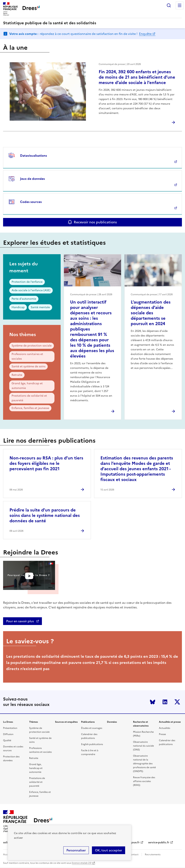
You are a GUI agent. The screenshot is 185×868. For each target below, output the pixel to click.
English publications (92, 744)
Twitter (177, 702)
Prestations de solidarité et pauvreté (29, 398)
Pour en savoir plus (20, 621)
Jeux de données (32, 179)
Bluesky (153, 702)
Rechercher (169, 5)
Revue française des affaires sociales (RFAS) (144, 781)
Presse (162, 734)
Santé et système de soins (28, 366)
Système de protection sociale (32, 346)
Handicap (18, 307)
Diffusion (8, 734)
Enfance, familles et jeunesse (30, 408)
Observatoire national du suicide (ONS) (143, 746)
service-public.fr (159, 842)
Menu (180, 5)
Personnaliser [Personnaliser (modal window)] (76, 850)
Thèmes (34, 722)
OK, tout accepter (109, 850)
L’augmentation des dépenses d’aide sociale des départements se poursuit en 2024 (151, 313)
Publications (88, 722)
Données (112, 722)
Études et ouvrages (92, 728)
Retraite (17, 375)
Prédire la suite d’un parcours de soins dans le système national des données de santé (45, 515)
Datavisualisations (34, 156)
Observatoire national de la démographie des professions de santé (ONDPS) (144, 764)
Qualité (7, 740)
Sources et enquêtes (66, 722)
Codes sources (31, 202)
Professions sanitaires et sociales (27, 356)
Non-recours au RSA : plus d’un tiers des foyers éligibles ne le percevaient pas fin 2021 (46, 463)
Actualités (165, 728)
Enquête (145, 34)
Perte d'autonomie (24, 299)
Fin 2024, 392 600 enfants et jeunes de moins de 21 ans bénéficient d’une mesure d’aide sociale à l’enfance (137, 77)
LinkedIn (165, 702)
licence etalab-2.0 (82, 863)
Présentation (10, 728)
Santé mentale (40, 307)
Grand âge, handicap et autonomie (27, 386)
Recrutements (153, 855)
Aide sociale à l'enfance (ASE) (31, 290)
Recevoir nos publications (95, 222)
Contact (134, 855)
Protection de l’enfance (27, 282)
